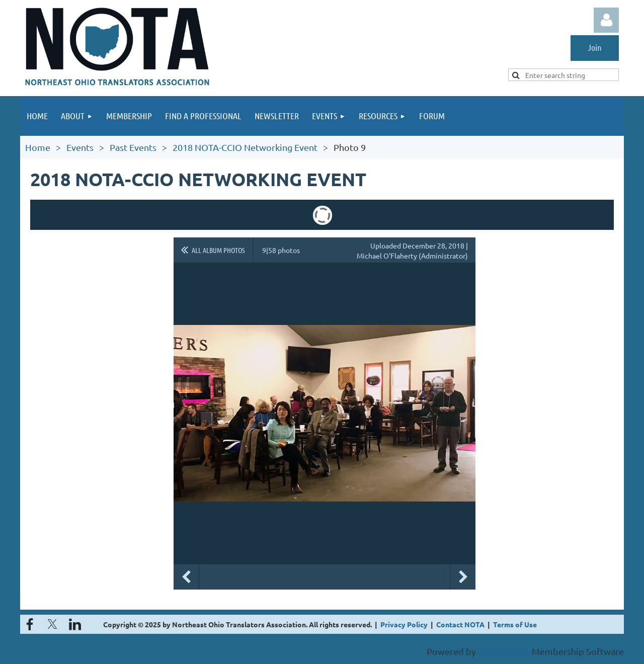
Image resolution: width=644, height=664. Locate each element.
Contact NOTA (460, 624)
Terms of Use (515, 624)
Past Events (133, 147)
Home (38, 147)
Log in (606, 20)
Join (595, 47)
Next (463, 577)
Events (80, 147)
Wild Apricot (504, 651)
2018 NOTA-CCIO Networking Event (245, 147)
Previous (186, 577)
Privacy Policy (404, 624)
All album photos (218, 250)
